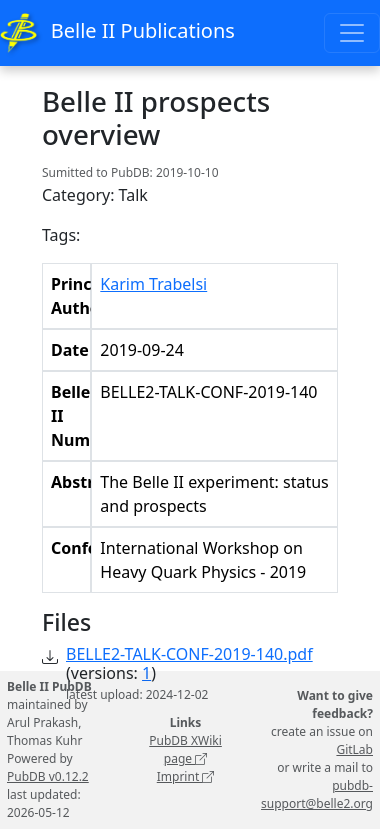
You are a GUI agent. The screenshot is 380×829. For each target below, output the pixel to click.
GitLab (354, 749)
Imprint (186, 776)
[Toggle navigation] (352, 33)
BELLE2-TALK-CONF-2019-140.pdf (189, 654)
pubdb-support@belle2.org (317, 794)
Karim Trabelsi (153, 284)
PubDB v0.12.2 (48, 776)
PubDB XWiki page (185, 749)
